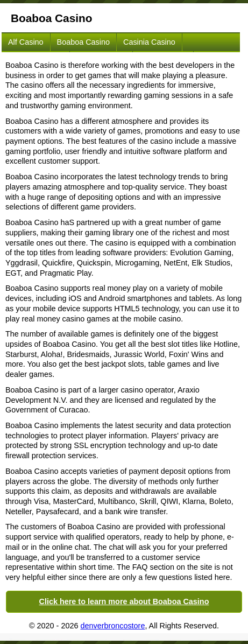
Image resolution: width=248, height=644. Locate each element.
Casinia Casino (149, 42)
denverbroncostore (112, 626)
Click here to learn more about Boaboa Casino (124, 601)
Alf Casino (26, 42)
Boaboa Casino (83, 42)
